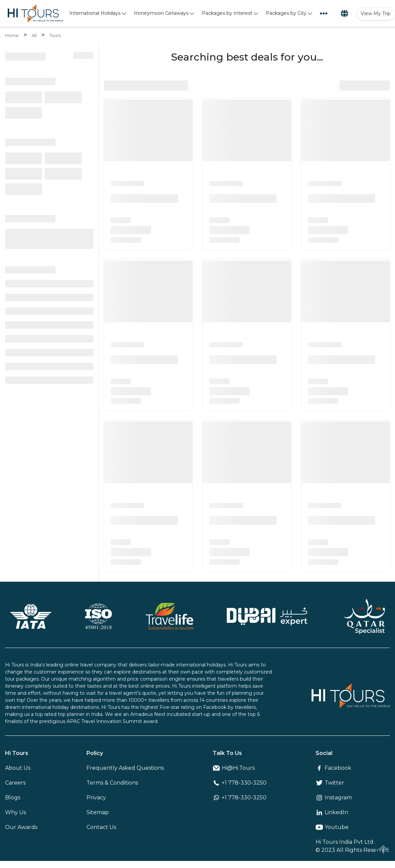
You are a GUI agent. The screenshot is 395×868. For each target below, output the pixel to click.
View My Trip (376, 13)
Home (12, 35)
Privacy (96, 798)
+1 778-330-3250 (240, 783)
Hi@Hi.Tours (234, 768)
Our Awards (21, 827)
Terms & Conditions (112, 783)
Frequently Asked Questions (125, 768)
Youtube (332, 827)
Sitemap (98, 812)
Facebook (333, 768)
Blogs (13, 798)
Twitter (330, 783)
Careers (15, 783)
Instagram (334, 798)
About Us (18, 768)
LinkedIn (332, 812)
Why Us (15, 812)
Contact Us (101, 827)
